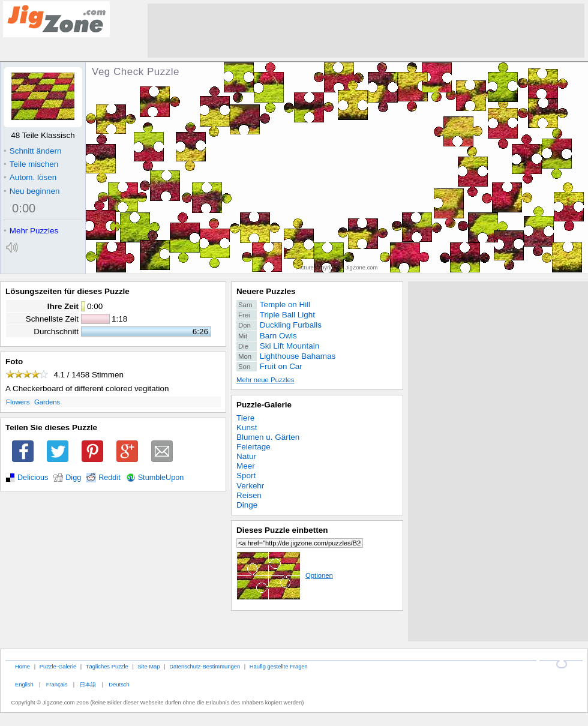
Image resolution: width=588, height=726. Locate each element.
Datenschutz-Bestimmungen (205, 666)
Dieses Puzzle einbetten (282, 530)
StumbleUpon (161, 478)
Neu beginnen (31, 191)
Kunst (247, 427)
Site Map (148, 666)
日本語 (88, 684)
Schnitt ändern (32, 151)
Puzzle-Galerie (264, 405)
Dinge (247, 505)
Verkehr (250, 486)
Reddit (109, 478)
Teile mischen (31, 164)
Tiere (245, 418)
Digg (73, 478)
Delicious (33, 478)
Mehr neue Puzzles (265, 380)
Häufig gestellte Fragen (279, 666)
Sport (246, 475)
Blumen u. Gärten (268, 437)
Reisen (249, 495)
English (24, 684)
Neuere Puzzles (266, 291)
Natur (246, 456)
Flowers (18, 402)
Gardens (47, 402)
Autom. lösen (30, 177)
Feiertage (253, 447)
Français (57, 684)
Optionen (285, 575)
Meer (246, 466)
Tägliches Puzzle (107, 666)
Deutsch (119, 684)
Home (22, 666)
